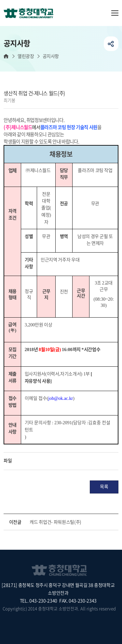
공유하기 (111, 44)
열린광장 (26, 56)
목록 (104, 486)
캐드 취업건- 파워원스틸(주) (55, 522)
